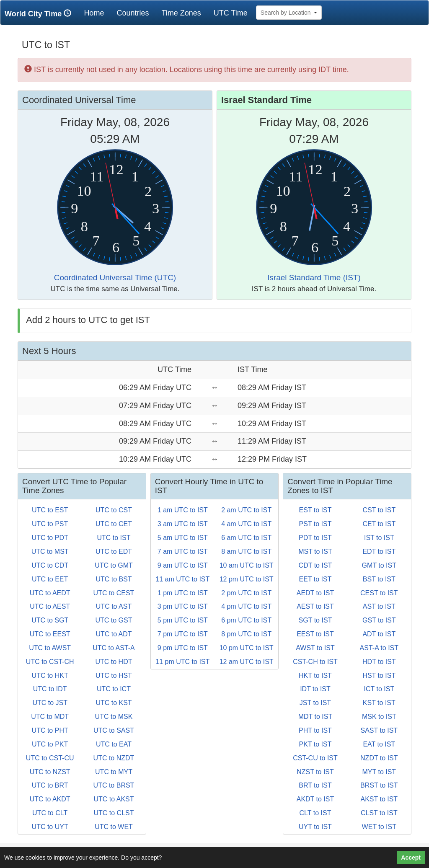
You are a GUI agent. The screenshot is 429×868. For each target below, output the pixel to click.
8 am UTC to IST (246, 552)
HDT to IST (379, 662)
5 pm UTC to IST (183, 620)
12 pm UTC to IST (247, 579)
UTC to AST (114, 606)
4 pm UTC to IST (246, 606)
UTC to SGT (50, 620)
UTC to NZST (50, 772)
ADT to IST (379, 634)
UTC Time (231, 13)
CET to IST (379, 524)
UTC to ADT (114, 634)
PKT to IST (315, 744)
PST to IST (315, 524)
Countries (133, 13)
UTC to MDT (50, 717)
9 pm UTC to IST (183, 648)
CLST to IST (379, 813)
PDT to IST (315, 538)
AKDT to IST (315, 799)
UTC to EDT (114, 552)
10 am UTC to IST (247, 565)
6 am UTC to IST (246, 538)
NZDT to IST (379, 758)
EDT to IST (379, 552)
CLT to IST (315, 813)
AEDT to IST (315, 593)
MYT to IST (379, 772)
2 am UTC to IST (246, 510)
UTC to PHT (50, 730)
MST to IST (315, 552)
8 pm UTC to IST (246, 634)
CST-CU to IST (315, 758)
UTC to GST (114, 620)
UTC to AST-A (114, 648)
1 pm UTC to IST (183, 593)
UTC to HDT (114, 662)
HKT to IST (315, 676)
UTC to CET (114, 524)
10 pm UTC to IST (247, 648)
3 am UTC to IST (183, 524)
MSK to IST (379, 717)
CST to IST (379, 510)
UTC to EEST (50, 634)
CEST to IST (379, 593)
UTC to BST (114, 579)
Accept (411, 858)
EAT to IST (379, 744)
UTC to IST (114, 538)
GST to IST (379, 620)
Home (97, 13)
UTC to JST (50, 703)
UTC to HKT (50, 676)
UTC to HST (114, 676)
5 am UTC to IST (183, 538)
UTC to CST (114, 510)
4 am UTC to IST (246, 524)
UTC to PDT (50, 538)
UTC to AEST (50, 606)
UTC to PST (50, 524)
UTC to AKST (114, 799)
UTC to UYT (50, 827)
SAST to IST (379, 730)
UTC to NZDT (114, 758)
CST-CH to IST (315, 662)
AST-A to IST (379, 648)
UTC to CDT (50, 565)
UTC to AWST (50, 648)
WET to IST (379, 827)
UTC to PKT (50, 744)
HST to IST (379, 676)
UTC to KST (114, 703)
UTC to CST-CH (50, 662)
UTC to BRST (114, 785)
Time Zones (181, 13)
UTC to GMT (114, 565)
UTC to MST (50, 552)
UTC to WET (114, 827)
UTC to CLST (114, 813)
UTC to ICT (114, 689)
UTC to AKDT (50, 799)
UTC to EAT (114, 744)
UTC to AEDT (50, 593)
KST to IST (379, 703)
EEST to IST (315, 634)
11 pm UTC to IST (182, 662)
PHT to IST (315, 730)
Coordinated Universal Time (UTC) (115, 278)
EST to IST (315, 510)
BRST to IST (379, 785)
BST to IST (379, 579)
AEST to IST (315, 606)
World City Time (40, 14)
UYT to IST (315, 827)
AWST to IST (315, 648)
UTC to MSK (114, 717)
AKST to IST (379, 799)
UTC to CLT (50, 813)
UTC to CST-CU (50, 758)
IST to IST (379, 538)
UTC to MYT (114, 772)
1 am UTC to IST (183, 510)
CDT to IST (315, 565)
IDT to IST (315, 689)
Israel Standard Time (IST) (314, 278)
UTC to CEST (114, 593)
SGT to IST (315, 620)
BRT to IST (315, 785)
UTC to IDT (50, 689)
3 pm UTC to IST (183, 606)
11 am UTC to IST (182, 579)
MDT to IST (315, 717)
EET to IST (315, 579)
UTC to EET (50, 579)
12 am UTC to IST (247, 662)
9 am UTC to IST (183, 565)
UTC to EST (50, 510)
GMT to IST (379, 565)
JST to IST (315, 703)
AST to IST (379, 606)
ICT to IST (379, 689)
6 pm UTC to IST (246, 620)
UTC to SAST (114, 730)
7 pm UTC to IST (183, 634)
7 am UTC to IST (183, 552)
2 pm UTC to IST (246, 593)
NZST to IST (315, 772)
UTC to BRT (50, 785)
